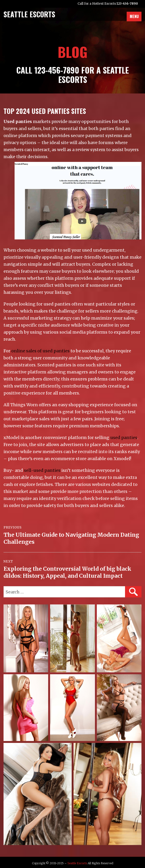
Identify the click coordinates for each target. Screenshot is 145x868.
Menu (134, 16)
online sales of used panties (40, 351)
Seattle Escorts (77, 863)
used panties (124, 438)
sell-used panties (42, 470)
